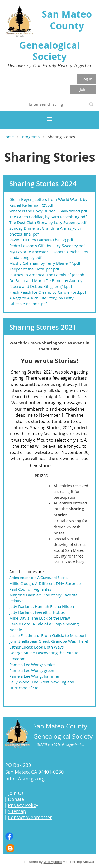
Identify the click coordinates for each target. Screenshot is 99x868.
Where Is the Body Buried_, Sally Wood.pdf (48, 211)
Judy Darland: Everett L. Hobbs (37, 612)
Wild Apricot (53, 862)
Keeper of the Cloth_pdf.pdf (34, 269)
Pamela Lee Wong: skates (32, 665)
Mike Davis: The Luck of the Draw (40, 618)
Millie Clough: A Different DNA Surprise (45, 583)
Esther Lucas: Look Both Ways (36, 647)
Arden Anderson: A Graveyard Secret (39, 578)
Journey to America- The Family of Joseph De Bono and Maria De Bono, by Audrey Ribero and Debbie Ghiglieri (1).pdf (47, 280)
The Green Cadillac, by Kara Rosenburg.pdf (48, 217)
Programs (31, 137)
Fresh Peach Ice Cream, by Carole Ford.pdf (48, 292)
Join (83, 89)
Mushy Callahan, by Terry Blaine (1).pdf (45, 263)
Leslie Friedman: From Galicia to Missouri (48, 635)
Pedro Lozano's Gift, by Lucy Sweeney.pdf (47, 246)
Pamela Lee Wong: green (32, 670)
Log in (87, 79)
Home (8, 137)
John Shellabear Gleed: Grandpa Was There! (49, 641)
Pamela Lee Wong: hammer (34, 676)
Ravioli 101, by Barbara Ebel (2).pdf (41, 240)
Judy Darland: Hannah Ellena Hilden (42, 606)
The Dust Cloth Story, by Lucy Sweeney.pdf (48, 222)
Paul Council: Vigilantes (30, 589)
